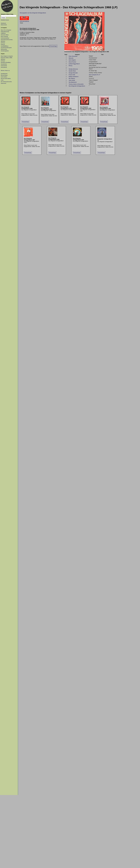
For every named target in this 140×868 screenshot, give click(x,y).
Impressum (4, 83)
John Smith (72, 80)
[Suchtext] (9, 16)
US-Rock (3, 43)
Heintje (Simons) (73, 69)
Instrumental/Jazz (5, 38)
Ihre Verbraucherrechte (6, 82)
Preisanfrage (53, 46)
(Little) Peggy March (74, 64)
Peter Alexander (73, 56)
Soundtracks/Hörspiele (6, 48)
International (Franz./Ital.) (7, 40)
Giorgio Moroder (73, 73)
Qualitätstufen (4, 74)
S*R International (24, 21)
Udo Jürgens (72, 60)
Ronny (71, 66)
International (4, 67)
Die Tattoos (72, 78)
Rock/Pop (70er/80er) (6, 62)
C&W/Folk (3, 33)
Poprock (3, 44)
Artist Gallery (4, 77)
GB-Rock (3, 41)
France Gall (72, 75)
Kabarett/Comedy (5, 32)
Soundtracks (4, 64)
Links (2, 80)
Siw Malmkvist (73, 82)
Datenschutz (4, 25)
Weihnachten (4, 49)
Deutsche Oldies (5, 35)
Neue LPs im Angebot (6, 30)
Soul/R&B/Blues (5, 46)
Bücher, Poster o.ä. (5, 70)
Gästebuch (3, 23)
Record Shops (4, 75)
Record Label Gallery (6, 78)
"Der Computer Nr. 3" (95, 75)
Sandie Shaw (72, 71)
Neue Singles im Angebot (7, 56)
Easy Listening (4, 36)
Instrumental (4, 66)
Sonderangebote (5, 51)
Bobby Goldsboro (74, 77)
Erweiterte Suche (5, 20)
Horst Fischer (72, 62)
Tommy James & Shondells (76, 84)
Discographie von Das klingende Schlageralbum (33, 13)
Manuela (71, 58)
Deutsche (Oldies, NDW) (7, 58)
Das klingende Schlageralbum (77, 86)
